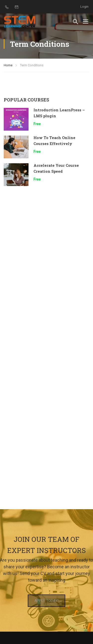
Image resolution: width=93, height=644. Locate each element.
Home (8, 65)
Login (84, 7)
